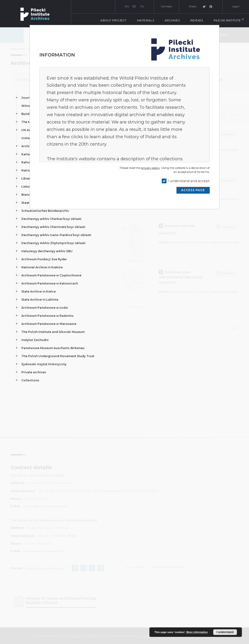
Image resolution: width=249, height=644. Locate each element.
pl (142, 6)
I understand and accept (189, 181)
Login (236, 6)
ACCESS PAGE (193, 190)
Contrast (166, 6)
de (134, 6)
